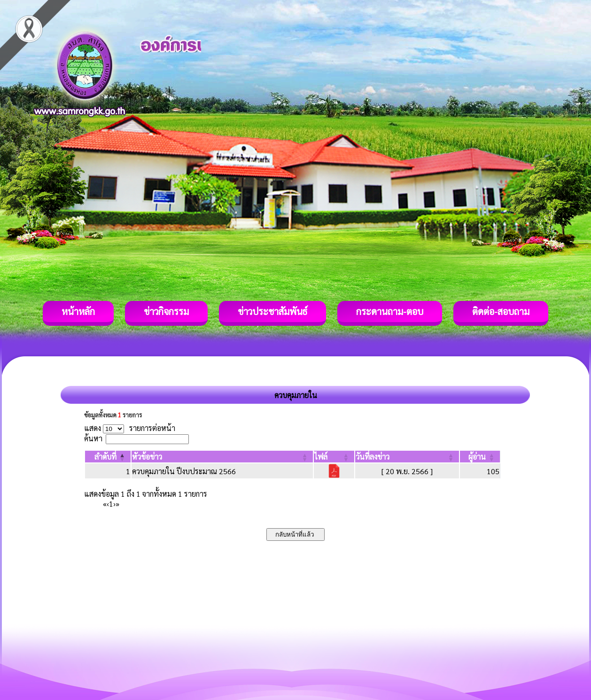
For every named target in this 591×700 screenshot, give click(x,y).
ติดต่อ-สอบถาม (501, 311)
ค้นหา (93, 438)
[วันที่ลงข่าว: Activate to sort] (407, 457)
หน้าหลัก (78, 311)
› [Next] (114, 504)
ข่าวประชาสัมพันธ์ (272, 311)
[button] (105, 457)
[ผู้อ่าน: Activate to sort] (480, 457)
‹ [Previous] (108, 504)
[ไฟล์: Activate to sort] (334, 457)
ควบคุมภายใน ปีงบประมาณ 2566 (184, 471)
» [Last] (117, 504)
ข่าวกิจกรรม (166, 311)
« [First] (105, 504)
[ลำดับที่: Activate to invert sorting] (108, 457)
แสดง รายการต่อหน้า (130, 428)
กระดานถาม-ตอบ (390, 311)
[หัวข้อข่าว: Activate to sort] (222, 457)
